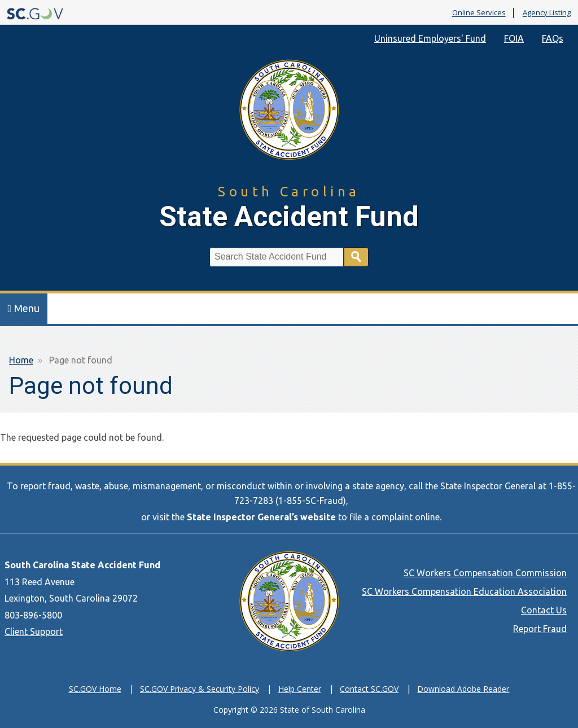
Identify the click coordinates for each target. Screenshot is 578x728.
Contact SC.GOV (369, 689)
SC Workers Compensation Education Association (464, 591)
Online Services (479, 13)
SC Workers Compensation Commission (485, 573)
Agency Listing (547, 13)
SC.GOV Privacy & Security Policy (200, 689)
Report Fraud (540, 629)
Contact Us (544, 610)
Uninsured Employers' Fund (430, 38)
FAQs (553, 38)
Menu (24, 308)
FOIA (514, 38)
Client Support (34, 631)
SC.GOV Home (95, 689)
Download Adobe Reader (463, 689)
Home (21, 360)
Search (356, 257)
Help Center (300, 689)
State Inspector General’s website (261, 517)
